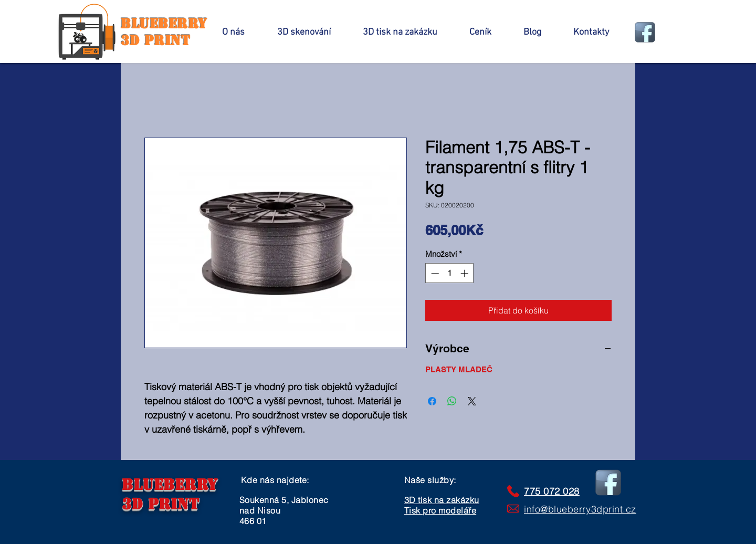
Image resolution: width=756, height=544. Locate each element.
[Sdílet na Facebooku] (432, 401)
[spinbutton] (450, 273)
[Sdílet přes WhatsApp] (452, 401)
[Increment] (465, 273)
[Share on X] (472, 401)
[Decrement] (434, 273)
